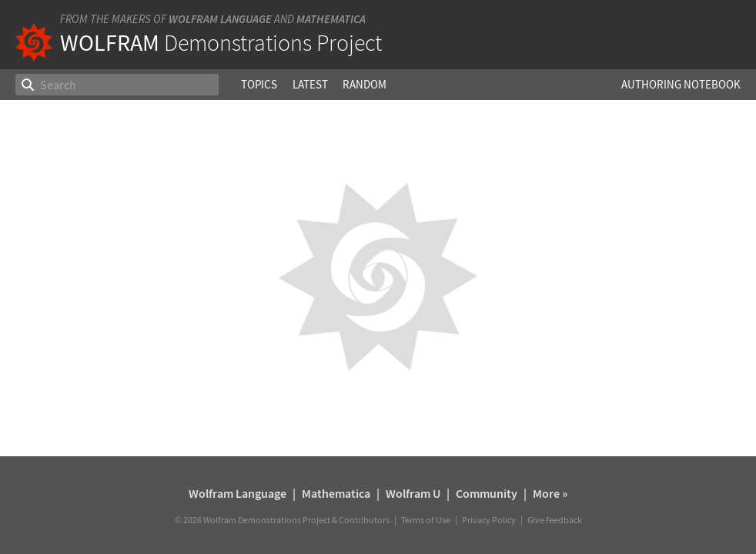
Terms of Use (426, 520)
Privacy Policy (489, 520)
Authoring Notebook (681, 84)
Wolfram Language (220, 19)
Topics (259, 84)
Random (365, 84)
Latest (310, 84)
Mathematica (331, 19)
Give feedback (555, 520)
